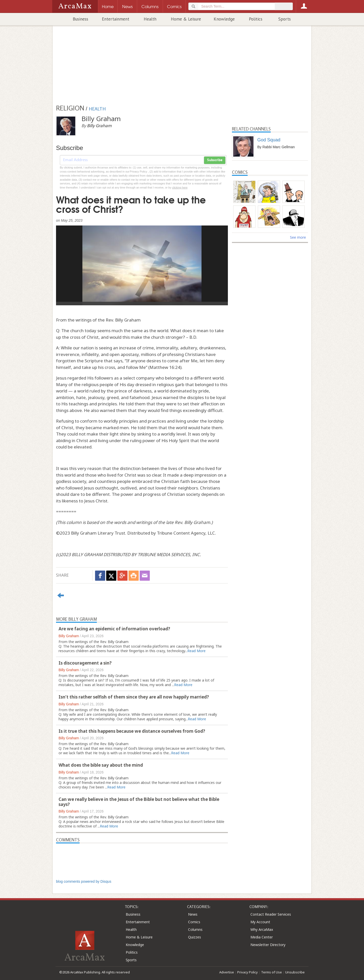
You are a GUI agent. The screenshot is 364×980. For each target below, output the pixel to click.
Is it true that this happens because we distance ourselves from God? (132, 731)
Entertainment (116, 19)
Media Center (262, 937)
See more (298, 237)
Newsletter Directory (268, 945)
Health (150, 19)
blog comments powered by (84, 881)
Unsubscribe (295, 972)
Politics (256, 19)
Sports (285, 19)
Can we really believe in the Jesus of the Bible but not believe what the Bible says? (139, 802)
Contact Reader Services (271, 914)
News (193, 914)
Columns (195, 929)
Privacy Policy (248, 972)
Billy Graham (69, 636)
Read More (196, 651)
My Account (260, 922)
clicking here (180, 187)
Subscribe (215, 160)
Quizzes (195, 937)
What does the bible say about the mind (101, 765)
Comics (194, 922)
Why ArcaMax (262, 929)
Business (80, 19)
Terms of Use (271, 972)
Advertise (227, 972)
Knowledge (224, 19)
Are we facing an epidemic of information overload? (114, 629)
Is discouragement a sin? (85, 663)
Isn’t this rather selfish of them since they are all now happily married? (134, 697)
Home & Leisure (186, 19)
